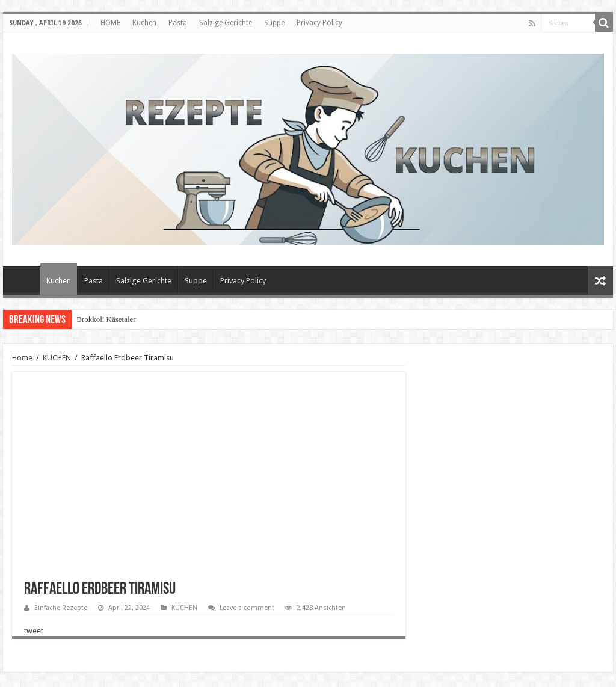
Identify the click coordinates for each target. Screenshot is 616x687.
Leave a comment (247, 608)
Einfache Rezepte (61, 608)
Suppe (274, 23)
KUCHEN (57, 358)
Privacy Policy (319, 23)
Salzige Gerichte (226, 23)
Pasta (178, 23)
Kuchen (144, 23)
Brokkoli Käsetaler (106, 319)
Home (22, 358)
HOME (110, 23)
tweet (34, 631)
